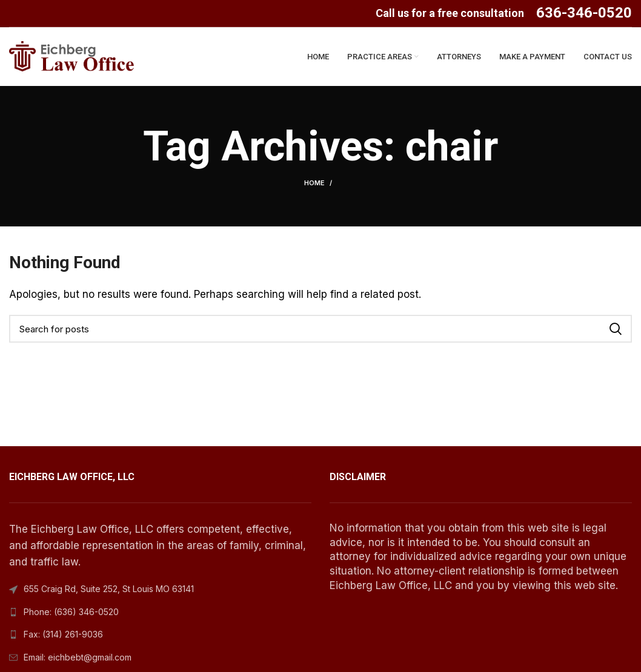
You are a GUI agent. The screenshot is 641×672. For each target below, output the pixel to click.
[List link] (160, 613)
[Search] (320, 331)
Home (314, 185)
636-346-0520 (584, 13)
